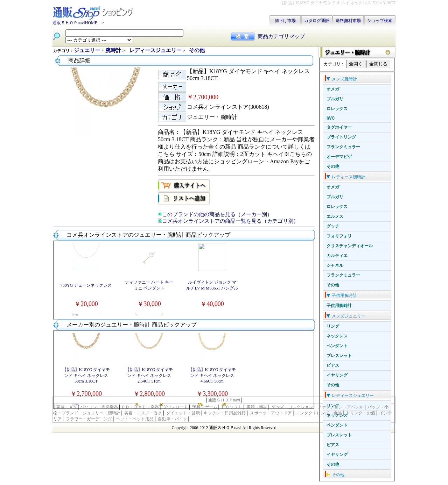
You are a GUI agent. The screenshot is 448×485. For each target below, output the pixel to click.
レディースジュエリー (155, 50)
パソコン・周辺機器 (99, 407)
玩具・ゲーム (205, 407)
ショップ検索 (380, 21)
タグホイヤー (339, 127)
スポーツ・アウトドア (271, 413)
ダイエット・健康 (183, 413)
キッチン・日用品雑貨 (225, 413)
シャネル (335, 265)
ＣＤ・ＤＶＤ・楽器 (140, 407)
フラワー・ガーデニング (89, 419)
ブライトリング (341, 137)
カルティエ (337, 256)
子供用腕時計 (339, 306)
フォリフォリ (339, 236)
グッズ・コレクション (292, 407)
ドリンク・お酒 (360, 413)
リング (333, 326)
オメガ (333, 89)
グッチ (333, 226)
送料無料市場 (348, 21)
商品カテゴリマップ (281, 36)
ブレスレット (339, 356)
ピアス (333, 365)
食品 (338, 413)
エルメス (335, 216)
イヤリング (337, 375)
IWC (331, 118)
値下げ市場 (285, 21)
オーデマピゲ (339, 157)
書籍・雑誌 (257, 407)
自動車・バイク (173, 419)
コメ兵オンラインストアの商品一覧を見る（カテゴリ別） (230, 221)
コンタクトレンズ (313, 413)
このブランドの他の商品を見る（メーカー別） (217, 214)
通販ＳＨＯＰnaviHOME (75, 23)
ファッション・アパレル (341, 407)
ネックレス (337, 336)
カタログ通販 (317, 21)
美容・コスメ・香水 (143, 413)
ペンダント (337, 346)
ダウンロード (175, 407)
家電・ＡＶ (67, 407)
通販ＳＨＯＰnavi (224, 400)
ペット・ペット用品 (135, 419)
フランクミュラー (343, 147)
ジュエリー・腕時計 (98, 50)
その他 (333, 166)
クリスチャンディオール (350, 246)
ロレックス (337, 109)
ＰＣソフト (232, 407)
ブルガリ (335, 99)
